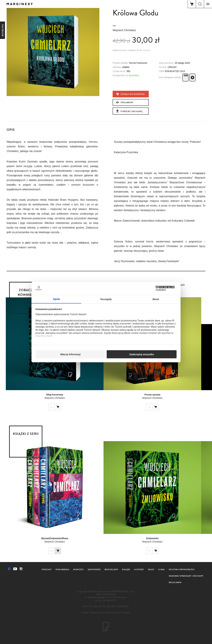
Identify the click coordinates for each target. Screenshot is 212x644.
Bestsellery (111, 569)
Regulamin (175, 582)
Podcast (47, 569)
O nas (161, 569)
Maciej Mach (96, 612)
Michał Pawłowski (138, 63)
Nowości (78, 569)
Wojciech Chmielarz (124, 30)
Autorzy (139, 569)
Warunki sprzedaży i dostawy (186, 576)
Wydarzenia (62, 569)
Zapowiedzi (94, 569)
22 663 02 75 (110, 601)
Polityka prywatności (182, 569)
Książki (126, 569)
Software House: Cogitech (118, 612)
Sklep (151, 569)
